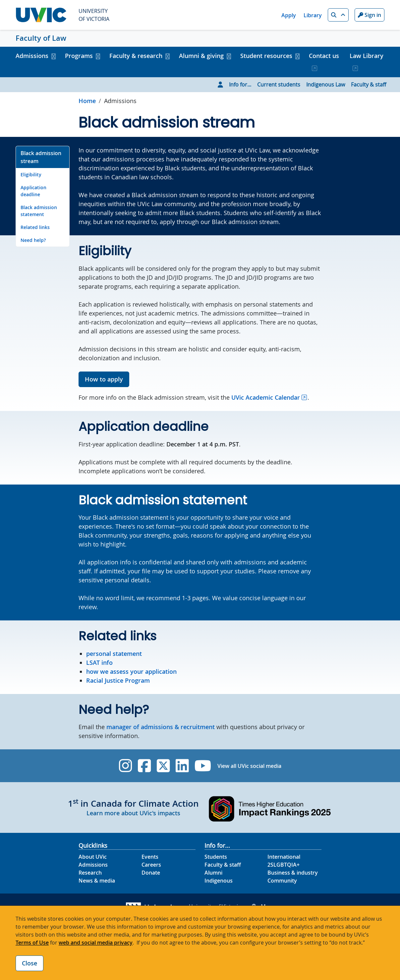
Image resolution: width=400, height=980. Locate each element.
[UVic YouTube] (203, 766)
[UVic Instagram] (125, 766)
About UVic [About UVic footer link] (93, 857)
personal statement (114, 654)
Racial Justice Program (118, 680)
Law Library (367, 56)
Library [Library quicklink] (313, 15)
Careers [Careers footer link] (151, 865)
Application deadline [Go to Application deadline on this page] (33, 191)
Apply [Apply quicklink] (289, 15)
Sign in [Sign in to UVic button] (370, 15)
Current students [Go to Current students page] (279, 85)
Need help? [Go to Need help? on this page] (33, 240)
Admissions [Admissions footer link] (93, 865)
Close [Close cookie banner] (29, 963)
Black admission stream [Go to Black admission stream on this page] (41, 157)
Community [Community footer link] (282, 881)
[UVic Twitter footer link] (163, 766)
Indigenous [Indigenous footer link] (219, 881)
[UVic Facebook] (144, 766)
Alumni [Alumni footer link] (213, 873)
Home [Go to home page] (87, 101)
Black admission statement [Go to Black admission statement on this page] (39, 211)
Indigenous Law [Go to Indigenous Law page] (326, 85)
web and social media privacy (96, 943)
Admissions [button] (32, 56)
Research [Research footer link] (90, 873)
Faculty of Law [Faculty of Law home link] (41, 38)
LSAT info (99, 663)
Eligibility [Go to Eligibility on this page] (31, 174)
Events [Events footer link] (150, 857)
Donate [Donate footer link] (151, 873)
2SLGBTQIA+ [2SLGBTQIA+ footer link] (284, 865)
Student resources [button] (266, 56)
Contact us (324, 56)
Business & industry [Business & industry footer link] (293, 873)
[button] (338, 15)
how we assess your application (131, 671)
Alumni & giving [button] (201, 56)
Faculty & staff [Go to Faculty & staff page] (369, 85)
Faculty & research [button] (136, 56)
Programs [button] (79, 56)
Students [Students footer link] (216, 857)
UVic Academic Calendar (266, 397)
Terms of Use (32, 943)
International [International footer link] (284, 857)
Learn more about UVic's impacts (133, 813)
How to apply (104, 379)
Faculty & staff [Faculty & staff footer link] (223, 865)
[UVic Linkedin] (182, 766)
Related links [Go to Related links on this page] (35, 227)
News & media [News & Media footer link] (97, 881)
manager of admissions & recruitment (161, 727)
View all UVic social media (249, 766)
